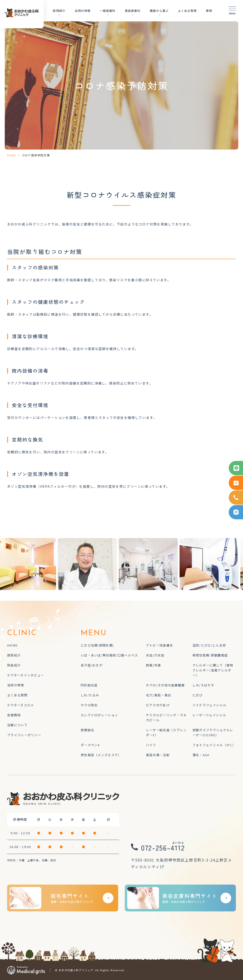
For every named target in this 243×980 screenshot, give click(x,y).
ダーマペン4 (90, 745)
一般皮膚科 (108, 11)
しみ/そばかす (203, 685)
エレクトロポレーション (99, 715)
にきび (198, 695)
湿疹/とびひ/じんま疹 (209, 645)
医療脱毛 (87, 730)
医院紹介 (59, 11)
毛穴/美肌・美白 (159, 695)
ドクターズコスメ (21, 705)
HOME (12, 155)
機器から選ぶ (159, 11)
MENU (94, 633)
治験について (17, 725)
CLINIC (22, 633)
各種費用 (14, 715)
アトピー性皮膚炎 (160, 645)
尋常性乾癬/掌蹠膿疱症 (210, 655)
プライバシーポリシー (24, 735)
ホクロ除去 (89, 705)
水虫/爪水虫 (155, 655)
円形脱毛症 (89, 685)
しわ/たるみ (90, 695)
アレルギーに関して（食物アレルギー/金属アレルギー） (213, 670)
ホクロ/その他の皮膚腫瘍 (165, 685)
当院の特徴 (83, 11)
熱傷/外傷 (154, 665)
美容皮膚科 (133, 11)
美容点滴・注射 (158, 755)
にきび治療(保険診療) (97, 645)
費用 (209, 11)
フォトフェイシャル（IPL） (214, 745)
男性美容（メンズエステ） (101, 755)
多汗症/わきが (92, 665)
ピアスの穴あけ (158, 705)
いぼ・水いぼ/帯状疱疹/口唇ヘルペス (109, 655)
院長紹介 (14, 665)
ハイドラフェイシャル (209, 705)
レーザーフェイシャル (209, 715)
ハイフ (151, 745)
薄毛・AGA (201, 755)
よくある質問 (187, 11)
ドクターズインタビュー (26, 675)
